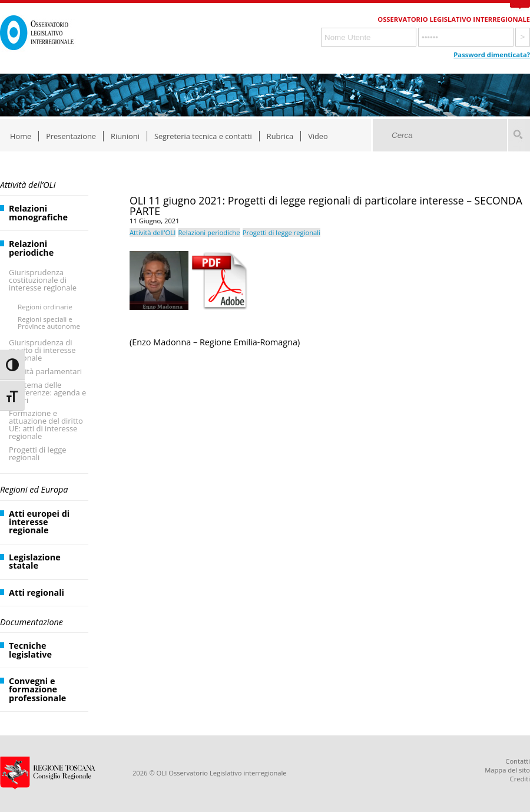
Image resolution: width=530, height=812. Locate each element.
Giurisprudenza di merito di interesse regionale (42, 350)
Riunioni (125, 136)
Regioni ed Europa (34, 489)
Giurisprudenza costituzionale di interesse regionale (43, 280)
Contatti (518, 761)
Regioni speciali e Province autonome (49, 323)
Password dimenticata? (492, 55)
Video (318, 136)
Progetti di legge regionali (38, 453)
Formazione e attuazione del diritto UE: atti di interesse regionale (46, 425)
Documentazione (32, 622)
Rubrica (280, 136)
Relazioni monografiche (38, 212)
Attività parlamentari (45, 371)
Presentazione (71, 136)
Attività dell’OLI (28, 185)
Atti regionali (37, 593)
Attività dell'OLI (153, 232)
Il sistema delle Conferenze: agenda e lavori (47, 392)
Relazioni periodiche (31, 248)
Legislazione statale (35, 561)
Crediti (520, 779)
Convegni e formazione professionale (37, 689)
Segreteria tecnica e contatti (203, 136)
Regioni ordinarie (45, 307)
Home (21, 136)
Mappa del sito (507, 770)
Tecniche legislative (30, 650)
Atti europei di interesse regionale (39, 522)
